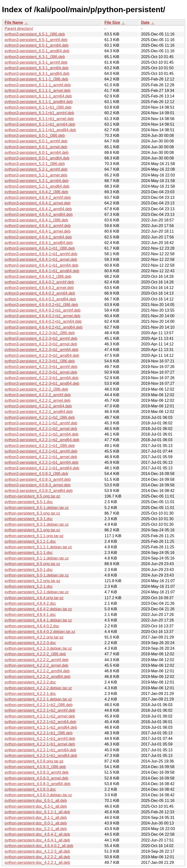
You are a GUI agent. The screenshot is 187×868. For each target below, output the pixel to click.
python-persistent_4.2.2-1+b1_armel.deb (40, 744)
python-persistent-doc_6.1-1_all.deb (36, 818)
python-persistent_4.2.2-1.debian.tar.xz (38, 699)
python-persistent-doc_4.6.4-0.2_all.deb (39, 846)
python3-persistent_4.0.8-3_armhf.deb (38, 479)
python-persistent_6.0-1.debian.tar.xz (37, 575)
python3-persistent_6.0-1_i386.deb (35, 136)
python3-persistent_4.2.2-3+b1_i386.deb (40, 361)
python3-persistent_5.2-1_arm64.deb (37, 181)
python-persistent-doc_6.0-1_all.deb (36, 823)
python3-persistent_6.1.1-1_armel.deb (37, 91)
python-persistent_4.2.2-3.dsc (30, 643)
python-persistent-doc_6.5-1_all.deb (36, 801)
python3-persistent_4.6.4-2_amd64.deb (39, 215)
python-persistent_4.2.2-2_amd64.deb (37, 677)
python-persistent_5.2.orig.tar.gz (33, 581)
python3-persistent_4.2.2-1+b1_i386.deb (40, 446)
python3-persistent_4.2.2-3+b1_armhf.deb (41, 367)
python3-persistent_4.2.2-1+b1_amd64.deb (42, 468)
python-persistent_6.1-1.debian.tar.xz (37, 558)
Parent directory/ (19, 29)
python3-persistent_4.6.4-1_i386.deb (36, 220)
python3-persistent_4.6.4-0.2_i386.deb (38, 276)
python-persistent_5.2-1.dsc (29, 586)
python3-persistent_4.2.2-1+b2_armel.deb (41, 429)
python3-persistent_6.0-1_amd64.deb (37, 158)
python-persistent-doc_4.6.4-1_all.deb (37, 840)
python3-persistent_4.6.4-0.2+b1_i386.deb (41, 305)
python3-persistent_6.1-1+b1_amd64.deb (40, 130)
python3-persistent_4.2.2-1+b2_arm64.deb (42, 434)
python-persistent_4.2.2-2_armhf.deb (37, 660)
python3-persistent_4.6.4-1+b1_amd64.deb (42, 271)
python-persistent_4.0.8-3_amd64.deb (37, 784)
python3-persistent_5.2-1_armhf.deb (36, 169)
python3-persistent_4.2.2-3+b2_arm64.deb (42, 350)
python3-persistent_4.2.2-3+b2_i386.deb (40, 333)
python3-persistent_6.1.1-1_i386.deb (36, 79)
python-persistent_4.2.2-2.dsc (30, 682)
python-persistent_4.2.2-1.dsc (30, 694)
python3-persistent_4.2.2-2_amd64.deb (39, 412)
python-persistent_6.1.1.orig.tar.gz (34, 536)
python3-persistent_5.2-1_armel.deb (36, 175)
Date (145, 22)
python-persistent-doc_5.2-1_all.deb (36, 829)
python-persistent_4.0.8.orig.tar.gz (34, 761)
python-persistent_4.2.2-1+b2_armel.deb (40, 716)
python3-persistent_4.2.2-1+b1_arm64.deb (42, 462)
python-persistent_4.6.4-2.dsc (30, 603)
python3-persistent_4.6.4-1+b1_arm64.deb (42, 265)
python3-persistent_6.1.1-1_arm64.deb (38, 96)
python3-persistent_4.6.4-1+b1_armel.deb (41, 259)
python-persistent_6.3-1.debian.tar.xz (37, 524)
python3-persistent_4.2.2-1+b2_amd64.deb (42, 440)
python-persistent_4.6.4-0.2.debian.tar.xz (40, 632)
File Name (14, 22)
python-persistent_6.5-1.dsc (29, 502)
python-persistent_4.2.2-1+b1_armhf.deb (40, 739)
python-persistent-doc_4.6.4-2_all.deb (37, 834)
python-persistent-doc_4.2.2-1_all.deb (37, 863)
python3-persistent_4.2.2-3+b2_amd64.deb (42, 355)
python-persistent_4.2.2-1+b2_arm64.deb (40, 722)
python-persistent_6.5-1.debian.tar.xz (37, 508)
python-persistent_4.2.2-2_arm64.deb (37, 671)
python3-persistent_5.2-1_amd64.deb (37, 186)
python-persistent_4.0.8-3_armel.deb (37, 778)
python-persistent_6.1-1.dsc (29, 553)
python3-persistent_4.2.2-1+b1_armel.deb (41, 457)
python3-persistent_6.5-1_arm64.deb (37, 45)
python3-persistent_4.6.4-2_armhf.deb (38, 197)
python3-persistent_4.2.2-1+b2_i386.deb (40, 417)
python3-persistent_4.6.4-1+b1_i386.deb (40, 248)
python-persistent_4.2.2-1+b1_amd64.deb (41, 756)
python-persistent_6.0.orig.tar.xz (32, 564)
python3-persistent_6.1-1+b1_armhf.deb (39, 113)
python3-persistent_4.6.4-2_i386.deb (36, 192)
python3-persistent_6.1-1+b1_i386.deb (38, 107)
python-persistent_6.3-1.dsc (29, 519)
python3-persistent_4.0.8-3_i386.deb (36, 474)
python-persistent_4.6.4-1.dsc (30, 615)
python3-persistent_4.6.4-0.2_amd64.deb (40, 299)
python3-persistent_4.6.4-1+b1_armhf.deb (41, 254)
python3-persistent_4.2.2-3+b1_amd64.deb (42, 383)
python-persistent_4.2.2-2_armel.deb (37, 665)
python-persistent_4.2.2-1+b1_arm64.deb (40, 750)
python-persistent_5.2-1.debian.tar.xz (37, 592)
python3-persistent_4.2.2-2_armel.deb (37, 400)
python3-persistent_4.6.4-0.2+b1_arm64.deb (43, 321)
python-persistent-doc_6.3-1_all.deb (36, 806)
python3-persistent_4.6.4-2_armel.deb (37, 203)
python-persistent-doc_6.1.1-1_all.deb (37, 812)
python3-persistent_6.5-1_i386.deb (35, 34)
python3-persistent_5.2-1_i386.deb (35, 164)
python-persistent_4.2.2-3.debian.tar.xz (38, 648)
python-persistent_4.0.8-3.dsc (30, 789)
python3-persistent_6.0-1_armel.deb (36, 147)
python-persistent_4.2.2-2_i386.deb (35, 654)
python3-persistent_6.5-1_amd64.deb (37, 51)
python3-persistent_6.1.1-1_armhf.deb (38, 85)
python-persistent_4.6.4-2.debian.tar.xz (38, 609)
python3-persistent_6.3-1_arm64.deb (37, 68)
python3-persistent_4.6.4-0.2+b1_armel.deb (42, 316)
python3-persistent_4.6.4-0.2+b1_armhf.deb (43, 310)
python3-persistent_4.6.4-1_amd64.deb (39, 243)
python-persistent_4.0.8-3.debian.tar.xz (38, 795)
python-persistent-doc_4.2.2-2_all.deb (37, 857)
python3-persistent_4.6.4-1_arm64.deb (38, 237)
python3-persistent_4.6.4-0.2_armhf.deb (39, 282)
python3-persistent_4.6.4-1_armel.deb (37, 231)
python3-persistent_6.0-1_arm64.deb (37, 153)
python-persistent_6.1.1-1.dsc (30, 541)
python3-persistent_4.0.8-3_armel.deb (37, 485)
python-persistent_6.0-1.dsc (29, 570)
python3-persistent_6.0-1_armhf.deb (36, 141)
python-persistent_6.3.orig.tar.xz (32, 513)
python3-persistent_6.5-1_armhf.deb (36, 40)
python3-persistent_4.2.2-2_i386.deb (36, 389)
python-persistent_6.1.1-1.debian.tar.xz (38, 547)
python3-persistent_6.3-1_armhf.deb (36, 62)
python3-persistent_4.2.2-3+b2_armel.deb (41, 344)
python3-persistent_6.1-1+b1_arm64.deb (40, 124)
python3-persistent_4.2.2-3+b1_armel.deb (41, 372)
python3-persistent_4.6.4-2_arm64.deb (38, 209)
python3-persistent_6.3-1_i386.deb (35, 57)
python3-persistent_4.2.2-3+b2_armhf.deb (41, 338)
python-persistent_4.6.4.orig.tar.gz (34, 598)
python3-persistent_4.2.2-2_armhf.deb (38, 395)
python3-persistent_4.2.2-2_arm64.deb (38, 406)
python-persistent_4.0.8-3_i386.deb (35, 767)
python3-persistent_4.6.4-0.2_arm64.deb (40, 293)
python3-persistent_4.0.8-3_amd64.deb (39, 491)
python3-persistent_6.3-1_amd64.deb (37, 74)
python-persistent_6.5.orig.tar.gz (33, 496)
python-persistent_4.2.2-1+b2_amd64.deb (41, 727)
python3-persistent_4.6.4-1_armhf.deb (38, 226)
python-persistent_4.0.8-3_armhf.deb (37, 772)
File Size (112, 22)
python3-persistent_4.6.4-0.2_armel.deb (39, 288)
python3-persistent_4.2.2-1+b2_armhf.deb (41, 423)
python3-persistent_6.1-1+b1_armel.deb (39, 119)
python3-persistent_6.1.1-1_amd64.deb (39, 102)
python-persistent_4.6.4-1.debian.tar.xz (38, 620)
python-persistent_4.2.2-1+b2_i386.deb (39, 705)
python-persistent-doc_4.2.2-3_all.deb (37, 851)
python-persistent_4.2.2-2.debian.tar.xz (38, 688)
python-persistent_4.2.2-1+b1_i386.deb (39, 733)
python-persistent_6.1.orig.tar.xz (32, 530)
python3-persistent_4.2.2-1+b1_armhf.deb (41, 451)
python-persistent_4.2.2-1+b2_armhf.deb (40, 710)
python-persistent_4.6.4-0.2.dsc (32, 626)
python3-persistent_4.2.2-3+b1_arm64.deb (42, 378)
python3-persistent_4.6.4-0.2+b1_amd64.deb (44, 327)
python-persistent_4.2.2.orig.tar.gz (34, 637)
